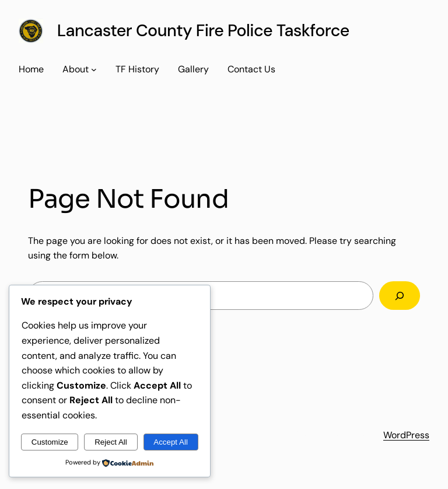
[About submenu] (94, 69)
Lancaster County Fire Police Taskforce (203, 31)
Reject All (111, 442)
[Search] (400, 296)
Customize (50, 442)
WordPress (406, 435)
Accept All (171, 442)
